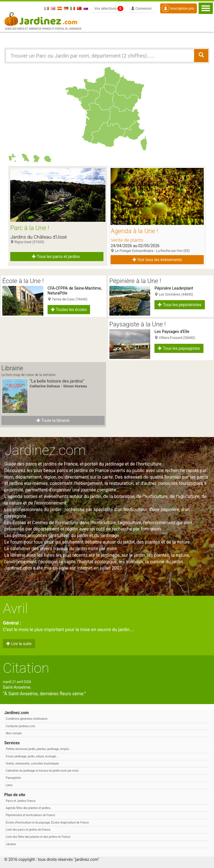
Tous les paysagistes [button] (179, 348)
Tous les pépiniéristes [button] (180, 305)
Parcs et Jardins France (21, 801)
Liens (9, 785)
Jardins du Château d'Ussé (38, 237)
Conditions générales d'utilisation (27, 719)
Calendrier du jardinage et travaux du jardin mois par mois (42, 771)
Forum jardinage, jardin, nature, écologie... (32, 756)
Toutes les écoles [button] (69, 310)
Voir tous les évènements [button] (157, 260)
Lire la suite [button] (19, 644)
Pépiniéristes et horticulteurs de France (30, 815)
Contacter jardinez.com (20, 726)
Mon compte (14, 733)
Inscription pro (178, 8)
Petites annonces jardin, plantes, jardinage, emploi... (38, 749)
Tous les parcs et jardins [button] (56, 257)
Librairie (11, 844)
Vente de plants (127, 240)
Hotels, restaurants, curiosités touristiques (32, 764)
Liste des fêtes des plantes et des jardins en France (38, 837)
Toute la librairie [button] (53, 420)
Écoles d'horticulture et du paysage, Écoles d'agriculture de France (47, 823)
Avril (15, 608)
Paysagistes (13, 778)
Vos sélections (109, 9)
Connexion (141, 9)
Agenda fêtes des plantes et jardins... (29, 808)
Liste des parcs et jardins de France (28, 830)
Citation (26, 668)
